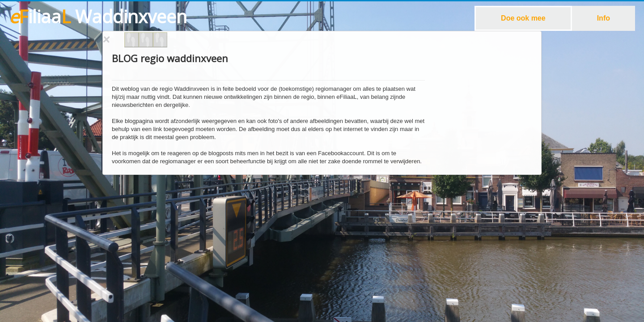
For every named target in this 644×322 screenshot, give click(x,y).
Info (604, 18)
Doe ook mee (523, 18)
